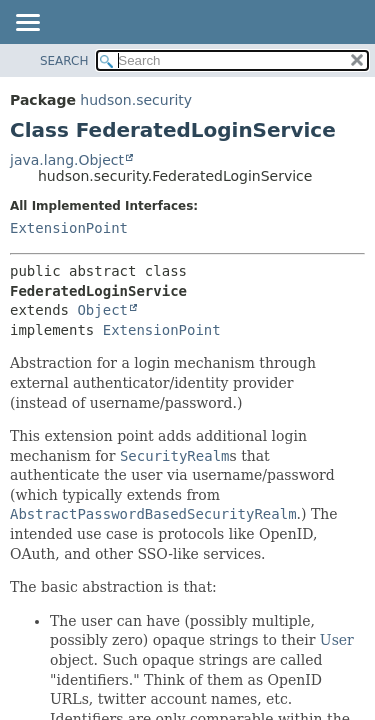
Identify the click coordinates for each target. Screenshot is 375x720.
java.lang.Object (67, 160)
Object (102, 310)
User (337, 640)
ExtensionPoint (69, 228)
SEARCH (64, 61)
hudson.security (136, 100)
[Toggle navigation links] (27, 24)
